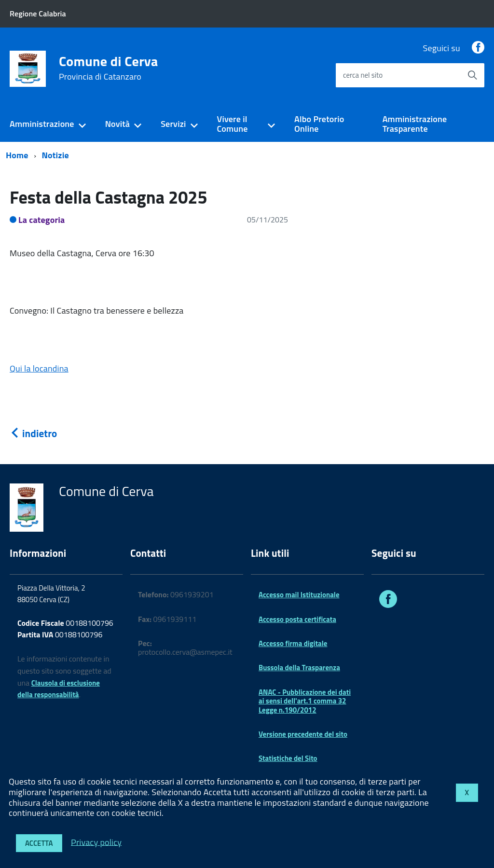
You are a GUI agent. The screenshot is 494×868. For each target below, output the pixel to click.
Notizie (55, 155)
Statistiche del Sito (288, 758)
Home (17, 155)
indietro (33, 433)
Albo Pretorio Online (319, 124)
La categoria (42, 220)
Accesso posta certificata (297, 619)
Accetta (39, 843)
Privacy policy (96, 842)
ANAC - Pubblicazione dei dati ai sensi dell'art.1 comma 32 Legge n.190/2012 (305, 701)
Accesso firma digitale (293, 643)
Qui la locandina (39, 368)
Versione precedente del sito (303, 734)
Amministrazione (42, 124)
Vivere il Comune (233, 124)
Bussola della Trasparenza (299, 668)
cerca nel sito (363, 75)
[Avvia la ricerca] (472, 75)
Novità (117, 124)
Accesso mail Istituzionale (299, 595)
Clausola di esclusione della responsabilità (59, 689)
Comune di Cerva (109, 68)
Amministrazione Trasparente (415, 124)
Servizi (173, 124)
